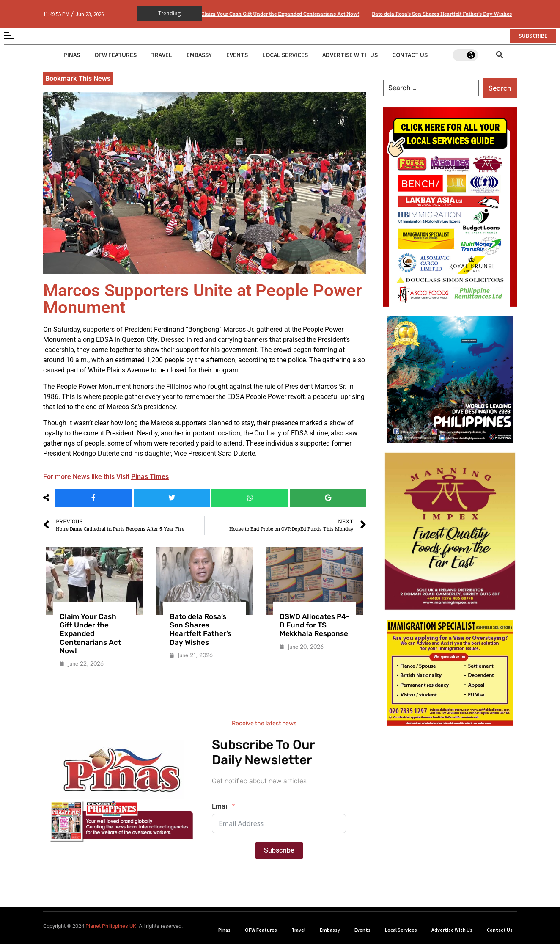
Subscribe (279, 850)
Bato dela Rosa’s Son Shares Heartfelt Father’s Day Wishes (415, 14)
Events (237, 55)
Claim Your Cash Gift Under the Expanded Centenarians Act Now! (253, 14)
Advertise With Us (350, 55)
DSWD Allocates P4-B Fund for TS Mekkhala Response (314, 625)
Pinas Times (150, 477)
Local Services (285, 55)
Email (220, 806)
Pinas (72, 55)
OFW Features (115, 55)
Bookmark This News (78, 78)
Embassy (199, 55)
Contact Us (410, 55)
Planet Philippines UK (111, 926)
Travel (162, 55)
